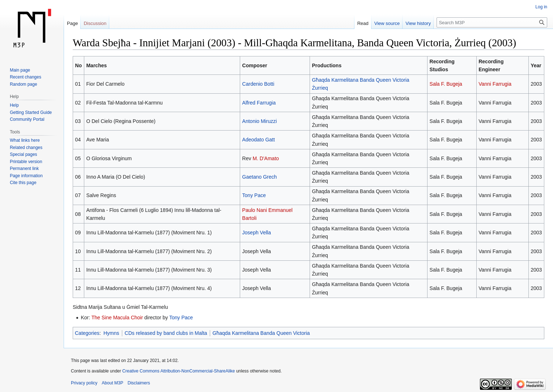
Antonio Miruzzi (260, 121)
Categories (87, 333)
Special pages (23, 154)
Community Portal (27, 119)
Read (363, 23)
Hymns (111, 333)
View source (387, 23)
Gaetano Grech (260, 177)
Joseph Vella (257, 233)
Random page (23, 84)
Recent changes (25, 77)
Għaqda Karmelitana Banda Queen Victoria (261, 333)
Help (14, 105)
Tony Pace (254, 195)
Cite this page (23, 183)
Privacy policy (84, 383)
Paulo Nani (255, 210)
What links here (25, 140)
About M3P (112, 383)
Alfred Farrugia (259, 103)
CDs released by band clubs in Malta (166, 333)
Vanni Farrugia (495, 84)
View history (418, 23)
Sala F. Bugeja (446, 84)
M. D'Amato (266, 158)
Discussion (95, 23)
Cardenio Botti (258, 84)
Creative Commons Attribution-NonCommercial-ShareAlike (178, 371)
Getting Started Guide (31, 112)
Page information (26, 176)
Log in (541, 7)
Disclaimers (139, 383)
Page (72, 23)
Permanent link (24, 169)
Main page (20, 70)
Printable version (26, 162)
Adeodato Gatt (259, 140)
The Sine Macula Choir (117, 318)
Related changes (26, 148)
